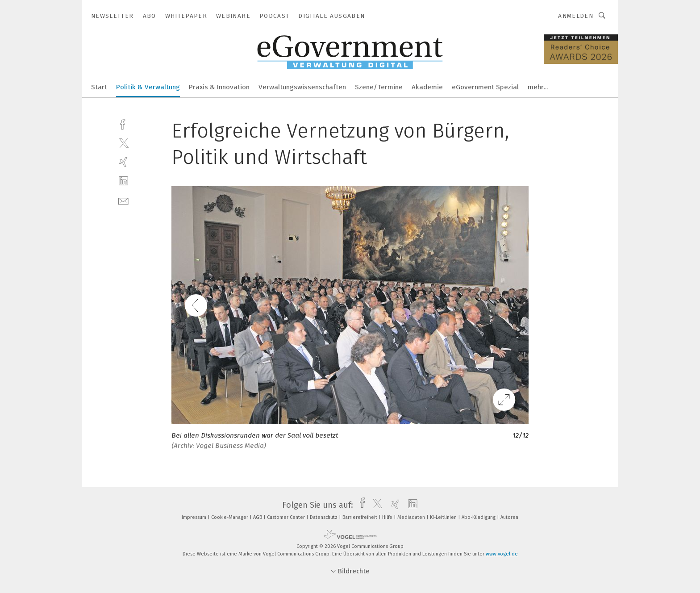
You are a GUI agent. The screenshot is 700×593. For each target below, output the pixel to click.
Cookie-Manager (230, 517)
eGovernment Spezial (485, 87)
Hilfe (388, 517)
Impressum (195, 517)
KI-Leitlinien (444, 517)
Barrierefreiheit (360, 517)
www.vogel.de (502, 554)
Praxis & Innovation (219, 87)
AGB (258, 517)
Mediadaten (412, 517)
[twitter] (123, 143)
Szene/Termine (379, 87)
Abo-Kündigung (479, 517)
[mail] (123, 200)
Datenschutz (324, 517)
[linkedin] (123, 181)
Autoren (509, 517)
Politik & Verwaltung (148, 87)
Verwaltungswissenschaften (302, 87)
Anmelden (576, 16)
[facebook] (123, 123)
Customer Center (287, 517)
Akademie (427, 87)
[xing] (123, 162)
